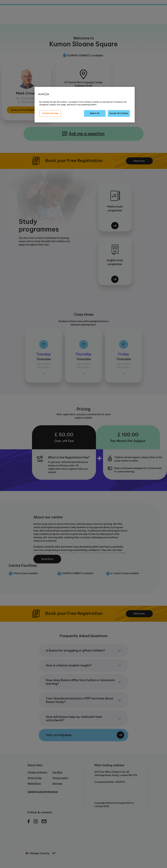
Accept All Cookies (119, 113)
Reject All (95, 113)
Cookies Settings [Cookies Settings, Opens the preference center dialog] (50, 113)
